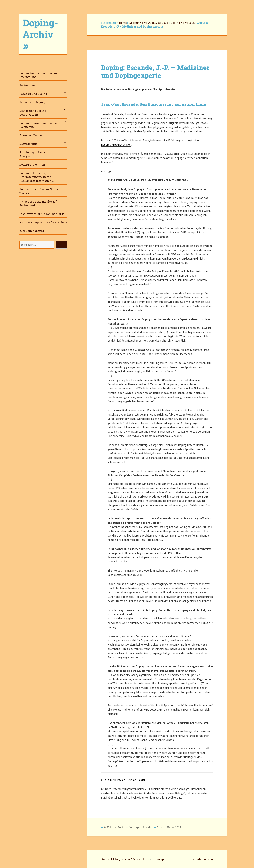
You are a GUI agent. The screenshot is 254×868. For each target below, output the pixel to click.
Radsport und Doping (33, 94)
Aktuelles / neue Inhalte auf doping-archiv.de (38, 203)
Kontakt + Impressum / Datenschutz (43, 222)
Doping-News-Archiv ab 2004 (149, 23)
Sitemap (158, 859)
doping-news (28, 85)
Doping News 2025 (183, 23)
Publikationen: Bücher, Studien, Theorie (40, 191)
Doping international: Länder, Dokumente (39, 125)
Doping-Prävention (32, 165)
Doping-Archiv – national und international (39, 75)
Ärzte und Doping (31, 135)
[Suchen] (62, 245)
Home (123, 23)
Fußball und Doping (32, 102)
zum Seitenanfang (32, 231)
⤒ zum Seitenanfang (200, 859)
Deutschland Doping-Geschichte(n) (33, 113)
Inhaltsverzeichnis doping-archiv (42, 214)
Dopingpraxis (28, 144)
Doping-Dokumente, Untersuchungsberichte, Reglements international (37, 177)
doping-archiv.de (140, 827)
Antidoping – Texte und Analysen (35, 154)
